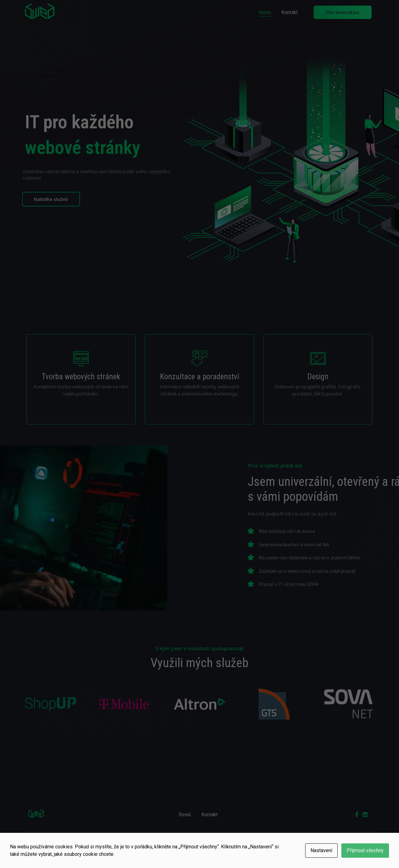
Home (265, 12)
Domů (185, 814)
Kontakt (290, 12)
